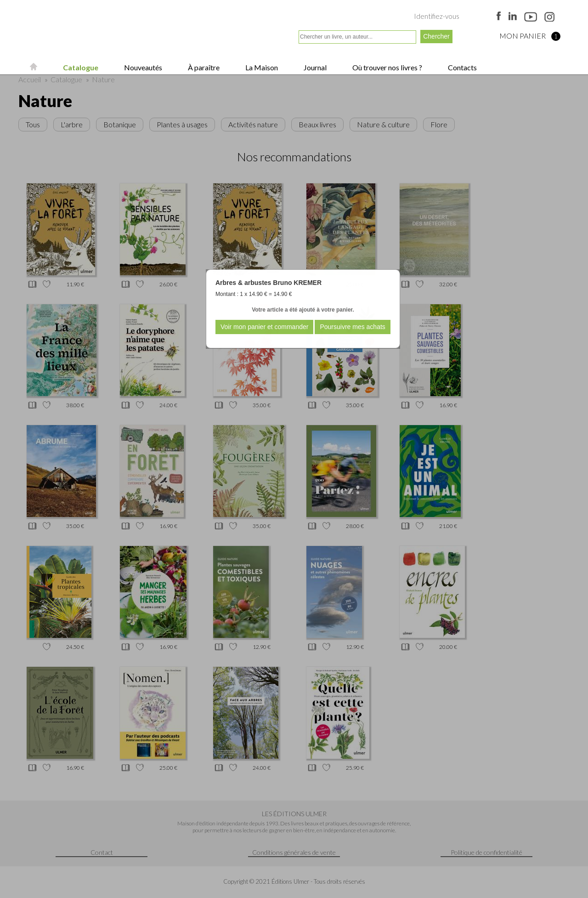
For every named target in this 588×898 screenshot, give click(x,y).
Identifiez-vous (437, 16)
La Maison (261, 67)
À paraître (203, 67)
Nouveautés (142, 67)
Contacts (462, 67)
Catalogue (80, 67)
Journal (314, 67)
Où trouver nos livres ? (387, 67)
